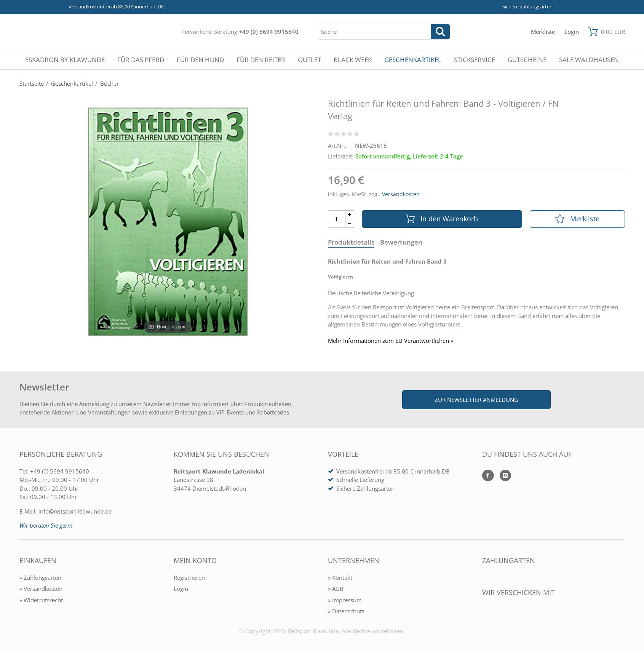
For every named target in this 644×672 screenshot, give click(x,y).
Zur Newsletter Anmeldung (476, 400)
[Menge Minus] (350, 223)
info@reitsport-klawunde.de (75, 511)
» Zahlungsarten (40, 578)
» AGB (336, 589)
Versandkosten (401, 194)
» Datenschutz (346, 611)
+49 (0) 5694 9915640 (269, 32)
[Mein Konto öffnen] (572, 32)
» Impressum (345, 600)
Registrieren (189, 578)
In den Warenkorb (442, 219)
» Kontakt (340, 578)
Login (181, 589)
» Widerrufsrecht (41, 600)
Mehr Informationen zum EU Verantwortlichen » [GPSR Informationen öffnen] (391, 341)
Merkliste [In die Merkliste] (577, 219)
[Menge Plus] (350, 215)
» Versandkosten (41, 589)
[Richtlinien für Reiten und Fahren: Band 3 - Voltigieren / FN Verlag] (168, 221)
